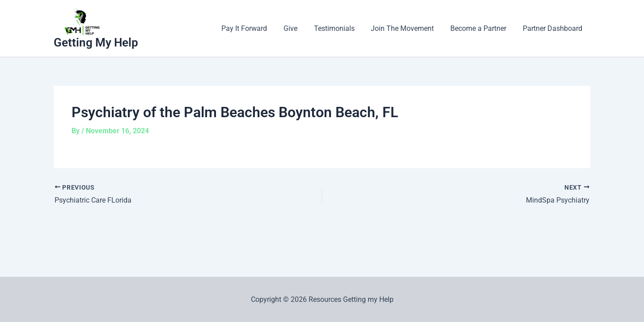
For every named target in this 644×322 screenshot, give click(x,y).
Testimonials (341, 28)
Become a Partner (481, 28)
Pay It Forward (256, 28)
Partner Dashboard (553, 28)
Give (300, 28)
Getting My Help (96, 42)
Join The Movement (408, 28)
